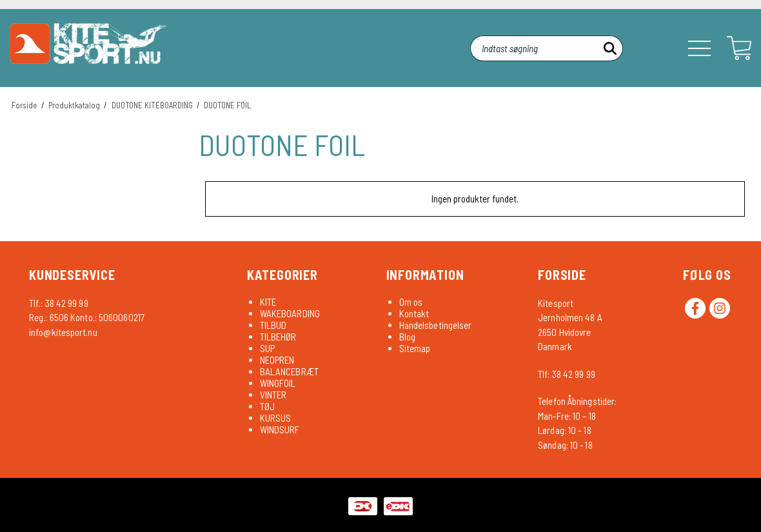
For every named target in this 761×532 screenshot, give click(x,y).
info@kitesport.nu (63, 332)
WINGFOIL (278, 383)
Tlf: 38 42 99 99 (567, 374)
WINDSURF (280, 429)
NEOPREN (277, 360)
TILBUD (273, 325)
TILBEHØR (278, 337)
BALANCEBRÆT (289, 371)
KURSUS (276, 418)
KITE (268, 302)
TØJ (267, 406)
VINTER (273, 395)
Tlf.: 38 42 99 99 (59, 303)
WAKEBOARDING (290, 313)
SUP (267, 348)
